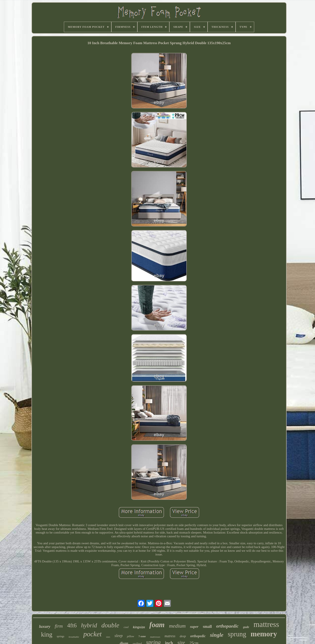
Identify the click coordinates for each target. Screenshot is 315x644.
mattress (266, 624)
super (194, 627)
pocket (93, 634)
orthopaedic (227, 626)
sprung (237, 634)
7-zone (142, 636)
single (217, 635)
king (47, 634)
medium (177, 626)
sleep (118, 636)
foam (157, 625)
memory (264, 634)
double (110, 625)
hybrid (89, 625)
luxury (45, 626)
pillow (130, 636)
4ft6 (72, 625)
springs (60, 636)
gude (246, 627)
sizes (108, 637)
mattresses (155, 637)
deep (183, 636)
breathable (74, 637)
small (207, 627)
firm (59, 626)
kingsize (139, 627)
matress (170, 636)
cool (126, 627)
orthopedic (198, 636)
